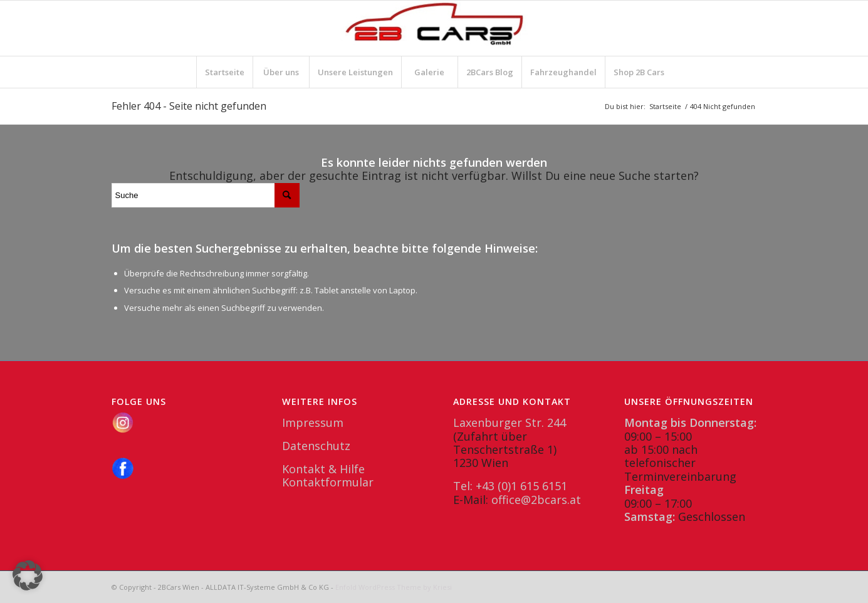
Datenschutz (316, 446)
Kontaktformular (328, 482)
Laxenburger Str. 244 (510, 422)
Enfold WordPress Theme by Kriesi (394, 587)
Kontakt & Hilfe (323, 469)
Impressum (313, 422)
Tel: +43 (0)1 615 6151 (510, 486)
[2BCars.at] (434, 28)
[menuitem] (224, 72)
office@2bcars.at (536, 500)
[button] (28, 575)
